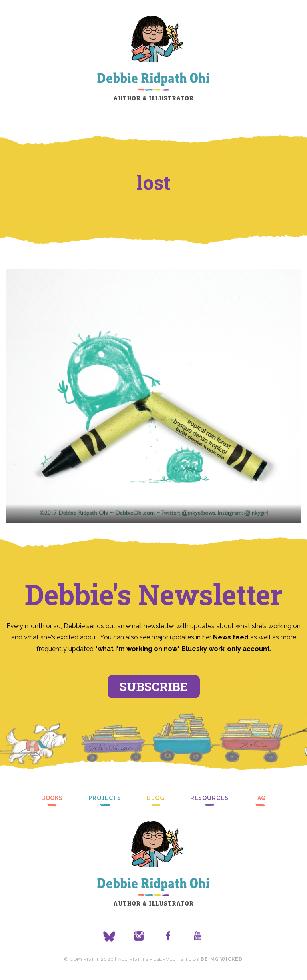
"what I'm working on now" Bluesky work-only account (182, 649)
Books (52, 798)
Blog (156, 798)
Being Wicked (221, 959)
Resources (209, 798)
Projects (105, 798)
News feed (231, 637)
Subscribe (154, 686)
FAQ (260, 798)
